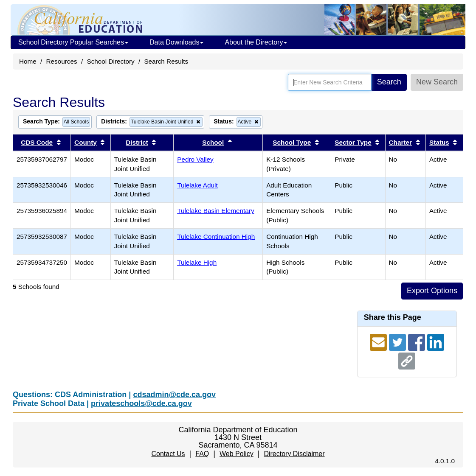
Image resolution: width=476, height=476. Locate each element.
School (213, 142)
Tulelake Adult (197, 185)
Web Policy (237, 454)
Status (439, 142)
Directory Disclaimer (294, 454)
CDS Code (37, 142)
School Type (292, 142)
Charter (400, 142)
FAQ (202, 454)
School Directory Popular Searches (73, 42)
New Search (437, 82)
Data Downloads (176, 42)
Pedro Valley (195, 159)
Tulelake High (197, 262)
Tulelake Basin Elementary (215, 211)
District (137, 142)
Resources (62, 61)
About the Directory (256, 42)
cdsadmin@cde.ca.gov (174, 395)
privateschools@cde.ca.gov (141, 403)
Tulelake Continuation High (216, 237)
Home (28, 61)
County (86, 142)
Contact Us (168, 454)
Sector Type (353, 142)
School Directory (110, 61)
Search (389, 82)
